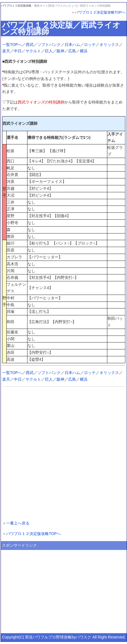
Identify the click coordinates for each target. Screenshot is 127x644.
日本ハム (72, 45)
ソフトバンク (49, 45)
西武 (30, 45)
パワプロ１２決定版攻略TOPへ (100, 12)
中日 (18, 51)
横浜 (84, 51)
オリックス (109, 45)
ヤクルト (33, 51)
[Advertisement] (63, 453)
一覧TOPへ (12, 45)
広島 (72, 51)
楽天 (6, 51)
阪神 (60, 51)
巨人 (49, 51)
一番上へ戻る (18, 523)
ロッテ (90, 45)
